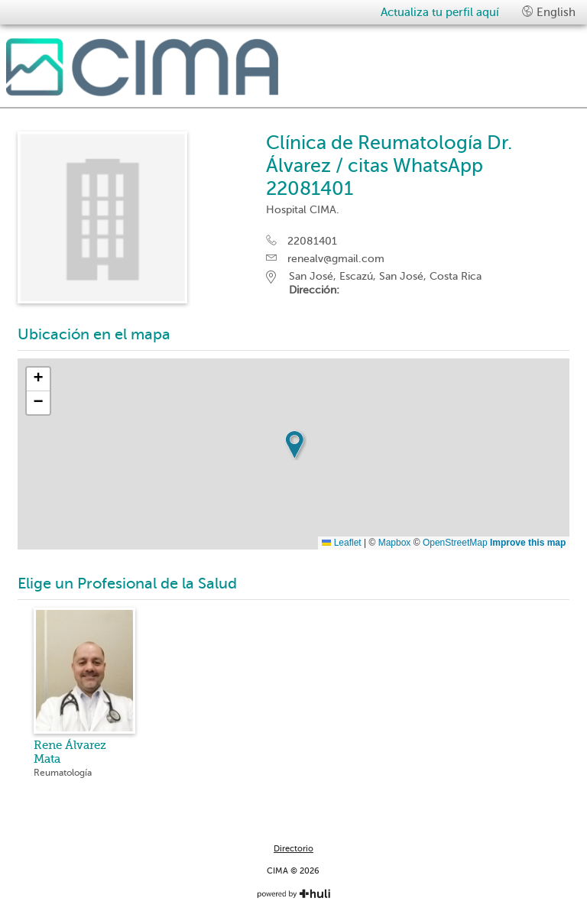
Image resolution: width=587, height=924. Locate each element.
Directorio (293, 849)
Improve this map (528, 543)
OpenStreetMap (455, 543)
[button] (294, 445)
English (549, 12)
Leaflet (341, 543)
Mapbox (395, 543)
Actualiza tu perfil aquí (440, 12)
